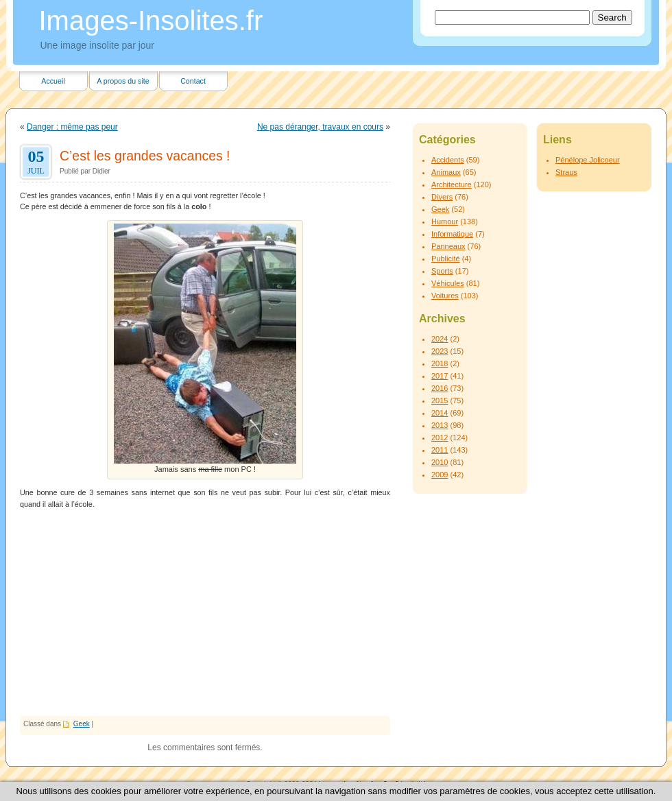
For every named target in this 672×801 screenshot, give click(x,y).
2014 (440, 413)
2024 (440, 339)
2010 (440, 462)
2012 (440, 438)
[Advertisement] (205, 613)
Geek (82, 724)
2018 (440, 363)
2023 (440, 351)
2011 (440, 450)
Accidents (448, 160)
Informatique (452, 234)
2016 (440, 388)
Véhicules (448, 283)
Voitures (445, 296)
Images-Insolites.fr (151, 21)
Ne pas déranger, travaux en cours (320, 127)
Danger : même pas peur (72, 127)
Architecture (452, 184)
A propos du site (123, 81)
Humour (445, 222)
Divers (442, 197)
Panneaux (448, 246)
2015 (440, 400)
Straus (566, 172)
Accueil (53, 81)
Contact (193, 81)
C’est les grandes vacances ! (145, 156)
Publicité (446, 259)
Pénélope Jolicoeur (588, 160)
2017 (440, 376)
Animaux (446, 172)
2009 (440, 475)
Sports (442, 271)
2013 (440, 425)
